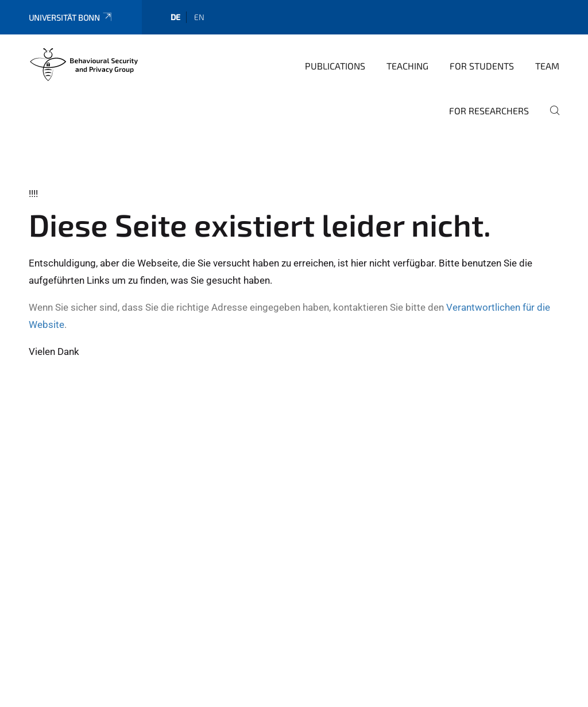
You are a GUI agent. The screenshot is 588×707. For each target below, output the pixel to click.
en (199, 17)
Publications (335, 66)
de (175, 17)
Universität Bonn (71, 18)
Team (547, 66)
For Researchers (489, 111)
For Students (482, 66)
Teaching (407, 66)
